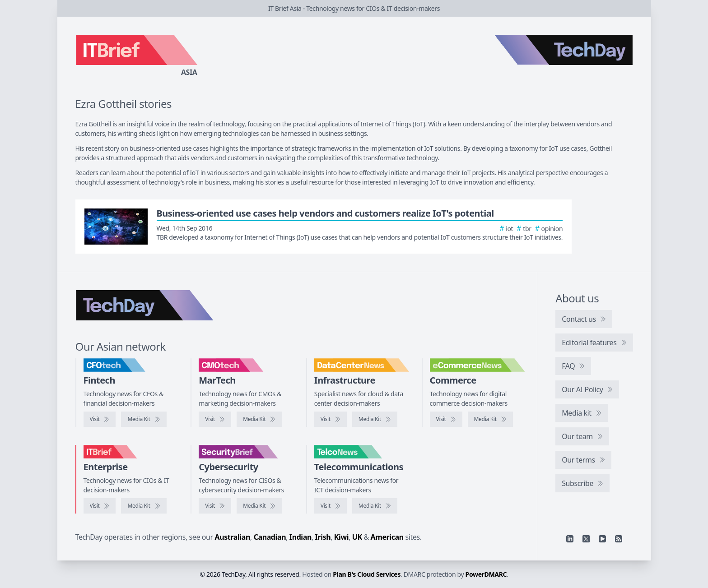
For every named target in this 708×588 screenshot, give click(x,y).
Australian (233, 537)
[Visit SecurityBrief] (215, 506)
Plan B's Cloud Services (367, 574)
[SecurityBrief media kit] (259, 506)
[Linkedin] (570, 539)
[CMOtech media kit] (259, 419)
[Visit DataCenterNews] (331, 419)
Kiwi (341, 537)
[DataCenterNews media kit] (375, 419)
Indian (300, 537)
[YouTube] (602, 539)
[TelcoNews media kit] (375, 506)
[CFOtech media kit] (144, 419)
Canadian (270, 537)
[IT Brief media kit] (144, 506)
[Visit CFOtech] (100, 419)
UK (357, 537)
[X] (586, 539)
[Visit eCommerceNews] (446, 419)
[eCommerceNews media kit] (490, 419)
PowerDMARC (486, 574)
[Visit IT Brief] (100, 506)
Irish (323, 537)
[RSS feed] (619, 539)
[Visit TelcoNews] (331, 506)
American (387, 537)
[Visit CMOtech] (215, 419)
